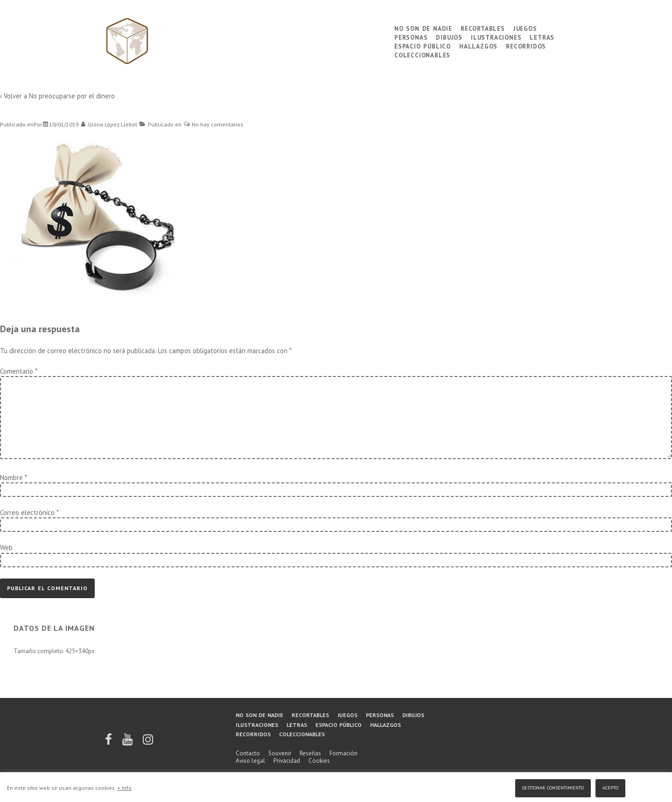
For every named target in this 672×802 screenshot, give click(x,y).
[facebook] (109, 743)
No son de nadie (423, 28)
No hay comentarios (217, 124)
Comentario (18, 371)
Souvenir (280, 753)
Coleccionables (422, 54)
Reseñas (310, 753)
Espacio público (423, 45)
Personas (411, 37)
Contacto (248, 753)
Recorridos (526, 45)
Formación (343, 753)
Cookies (319, 761)
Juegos (525, 28)
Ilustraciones (496, 37)
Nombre (11, 478)
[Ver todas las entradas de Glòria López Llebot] (109, 124)
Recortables (483, 28)
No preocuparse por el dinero (72, 96)
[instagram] (148, 743)
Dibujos (449, 37)
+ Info (124, 788)
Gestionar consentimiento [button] (553, 787)
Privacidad (287, 761)
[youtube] (128, 743)
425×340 (77, 651)
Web (6, 547)
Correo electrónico (27, 513)
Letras (542, 37)
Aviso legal (250, 761)
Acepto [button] (610, 787)
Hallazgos (478, 45)
